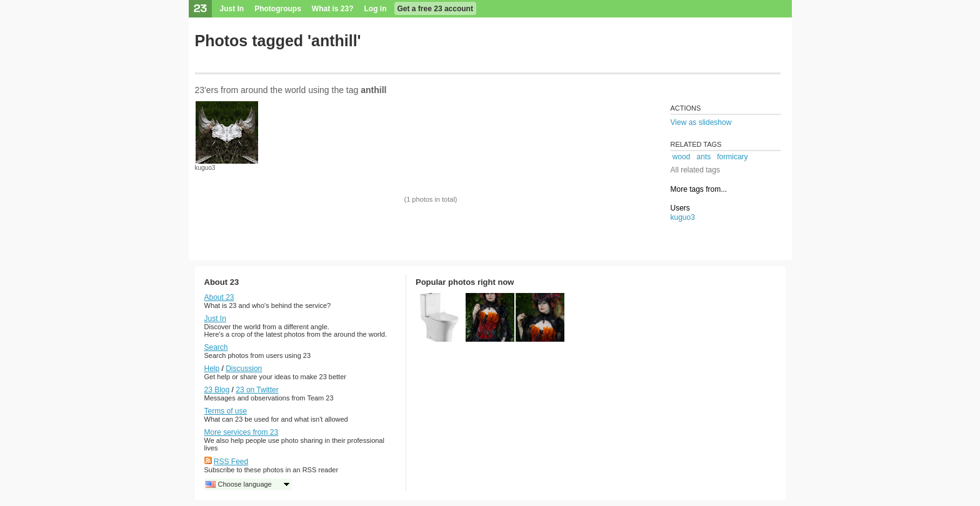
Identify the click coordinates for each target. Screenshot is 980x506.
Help (212, 369)
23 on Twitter (257, 390)
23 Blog (217, 390)
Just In (232, 9)
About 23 (219, 297)
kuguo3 (205, 168)
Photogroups (278, 9)
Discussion (244, 369)
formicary (732, 157)
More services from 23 (242, 432)
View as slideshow (701, 122)
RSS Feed (231, 462)
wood (682, 157)
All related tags (695, 170)
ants (704, 157)
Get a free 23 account (435, 9)
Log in (376, 9)
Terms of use (226, 411)
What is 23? (333, 9)
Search (216, 347)
